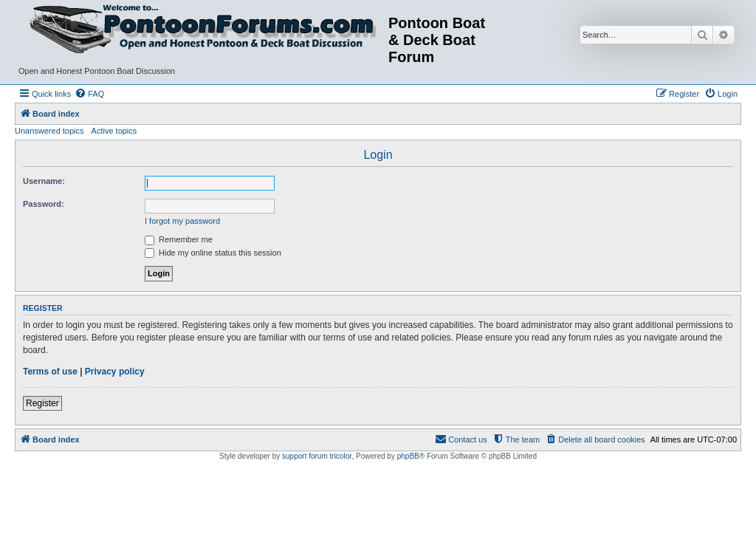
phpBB (408, 456)
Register (42, 403)
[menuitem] (89, 94)
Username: (44, 181)
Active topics (114, 131)
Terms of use (50, 372)
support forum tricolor (317, 456)
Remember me (179, 239)
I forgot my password (182, 221)
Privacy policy (115, 372)
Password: (44, 204)
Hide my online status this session (213, 253)
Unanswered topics (49, 131)
